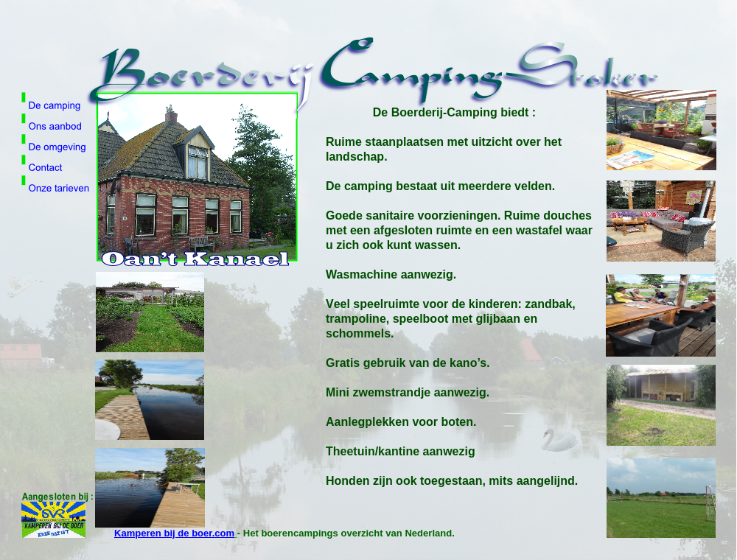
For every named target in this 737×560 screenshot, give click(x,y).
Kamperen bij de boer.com (174, 533)
